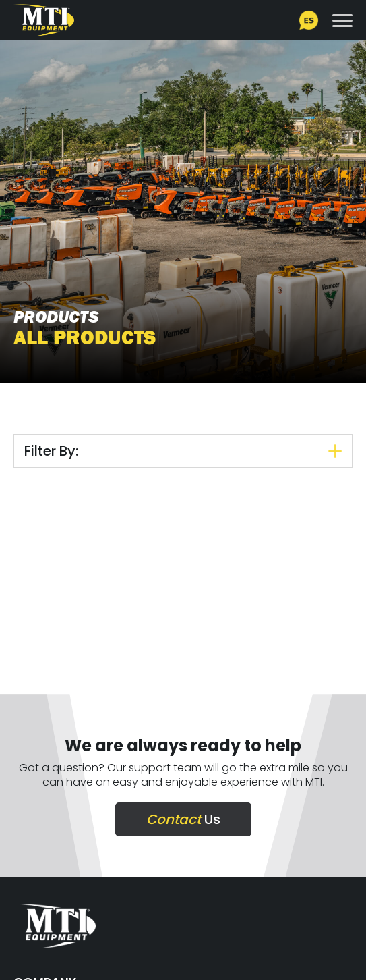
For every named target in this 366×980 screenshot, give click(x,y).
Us (183, 819)
